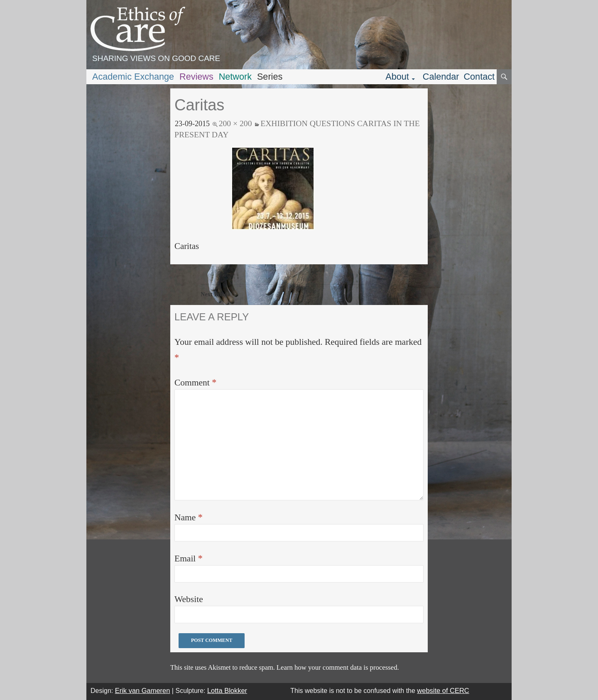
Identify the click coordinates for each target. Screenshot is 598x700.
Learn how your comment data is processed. (338, 667)
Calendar (441, 77)
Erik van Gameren (143, 690)
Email (189, 558)
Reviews (196, 77)
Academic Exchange (133, 77)
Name (189, 517)
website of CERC (443, 690)
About (397, 77)
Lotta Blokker (227, 690)
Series (270, 77)
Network (235, 77)
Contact (479, 77)
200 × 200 (235, 123)
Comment (195, 382)
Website (189, 599)
